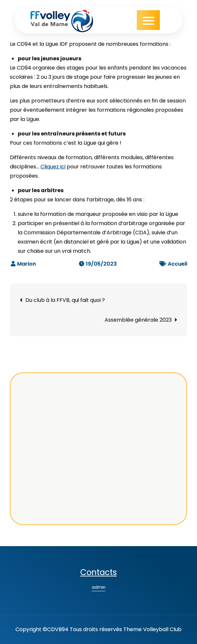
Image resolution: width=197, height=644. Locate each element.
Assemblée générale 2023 (138, 320)
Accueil (177, 264)
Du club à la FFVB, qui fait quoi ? (65, 300)
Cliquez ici (53, 167)
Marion (26, 264)
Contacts (98, 572)
